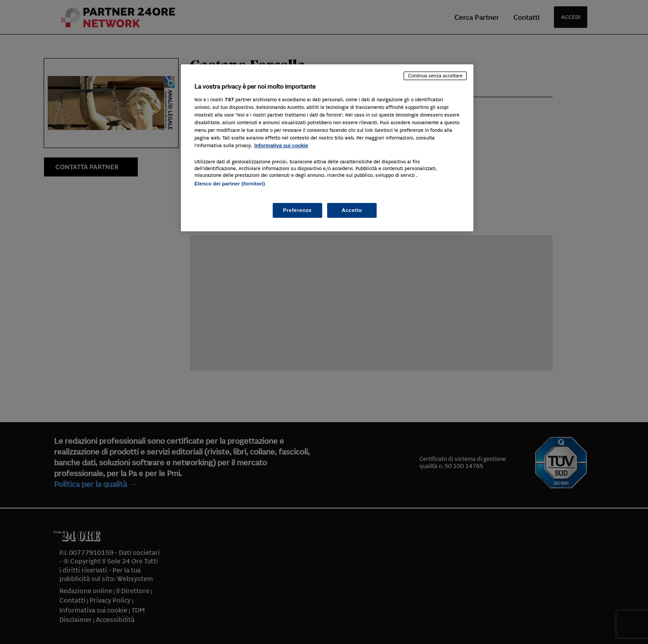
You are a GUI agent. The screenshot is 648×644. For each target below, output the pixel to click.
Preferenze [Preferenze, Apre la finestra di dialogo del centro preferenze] (297, 210)
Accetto (352, 210)
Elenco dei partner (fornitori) (230, 184)
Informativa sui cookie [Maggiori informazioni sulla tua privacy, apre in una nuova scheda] (281, 145)
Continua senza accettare (435, 76)
